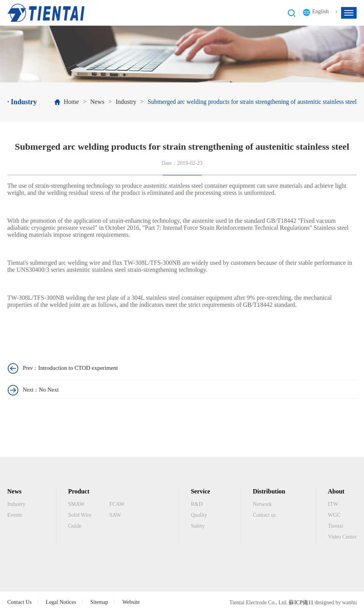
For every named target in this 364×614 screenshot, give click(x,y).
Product (79, 491)
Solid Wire (80, 515)
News (97, 102)
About (336, 491)
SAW (115, 515)
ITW (333, 504)
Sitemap (99, 602)
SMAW (76, 504)
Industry (126, 102)
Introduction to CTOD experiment (78, 368)
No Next (49, 390)
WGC (334, 515)
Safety (198, 526)
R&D (197, 504)
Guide (75, 526)
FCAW (117, 504)
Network (262, 504)
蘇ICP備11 (301, 603)
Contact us (265, 515)
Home (71, 102)
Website (131, 602)
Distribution (269, 491)
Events (15, 515)
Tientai (335, 526)
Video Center (342, 537)
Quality (199, 515)
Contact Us (20, 602)
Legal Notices (61, 602)
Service (200, 491)
